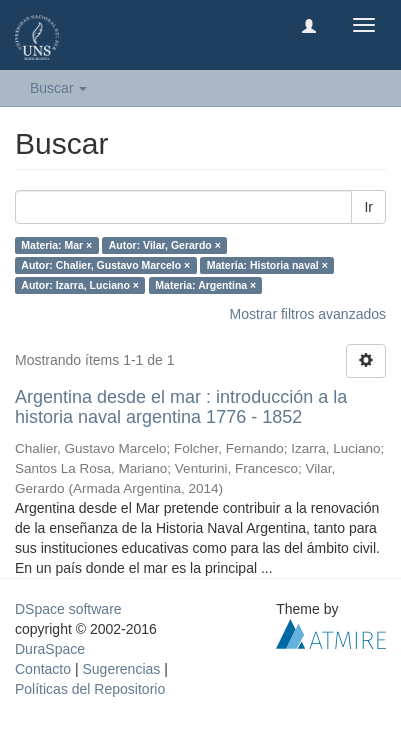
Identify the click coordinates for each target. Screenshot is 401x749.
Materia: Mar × (56, 245)
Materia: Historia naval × (267, 265)
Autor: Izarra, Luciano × (80, 285)
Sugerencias (121, 669)
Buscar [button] (58, 88)
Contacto (43, 669)
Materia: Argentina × (205, 285)
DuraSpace (50, 649)
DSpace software (68, 609)
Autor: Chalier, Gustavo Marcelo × (105, 265)
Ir (368, 207)
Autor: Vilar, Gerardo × (165, 245)
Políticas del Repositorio (90, 689)
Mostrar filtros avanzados (308, 314)
